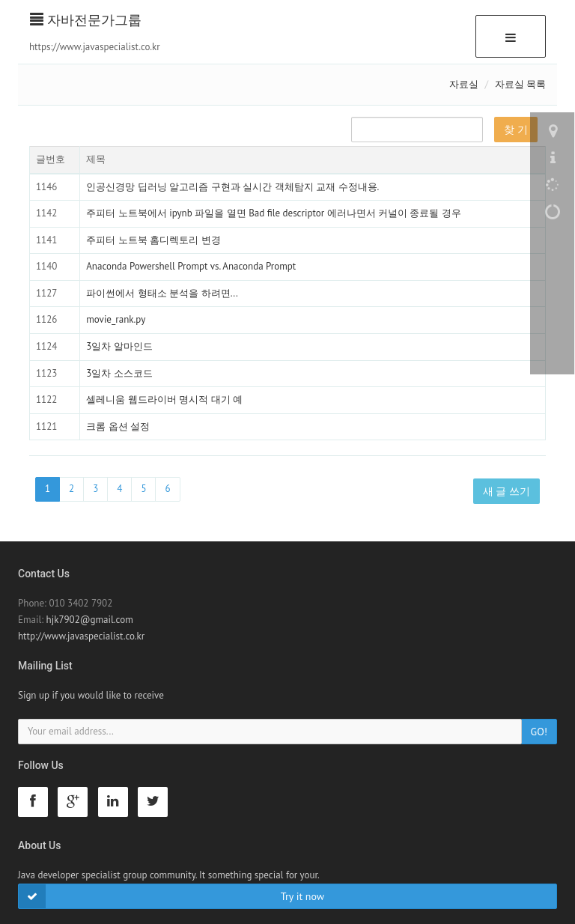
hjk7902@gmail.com (90, 620)
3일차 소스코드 (119, 373)
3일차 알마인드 (119, 346)
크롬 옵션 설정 (118, 426)
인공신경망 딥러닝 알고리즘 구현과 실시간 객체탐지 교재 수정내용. (232, 187)
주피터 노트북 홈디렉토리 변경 (153, 240)
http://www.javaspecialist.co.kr (81, 636)
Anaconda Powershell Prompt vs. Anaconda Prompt (191, 266)
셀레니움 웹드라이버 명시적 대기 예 (164, 399)
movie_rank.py (116, 319)
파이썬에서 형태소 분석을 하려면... (162, 293)
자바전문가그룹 (86, 20)
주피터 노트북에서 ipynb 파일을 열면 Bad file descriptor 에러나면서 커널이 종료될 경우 (274, 213)
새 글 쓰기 (506, 491)
